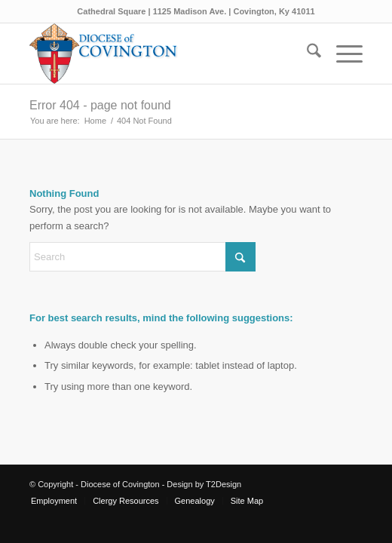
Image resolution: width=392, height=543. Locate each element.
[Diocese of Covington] (163, 54)
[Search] (306, 54)
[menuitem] (306, 54)
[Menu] (342, 54)
